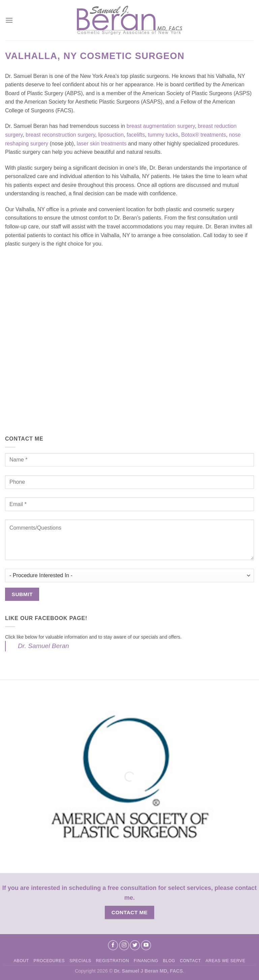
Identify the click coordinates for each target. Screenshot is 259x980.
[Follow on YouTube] (146, 945)
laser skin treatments (102, 144)
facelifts (136, 135)
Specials (80, 961)
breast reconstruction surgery (60, 135)
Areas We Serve (226, 961)
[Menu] (9, 20)
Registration (112, 961)
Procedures (49, 961)
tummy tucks (163, 135)
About (21, 961)
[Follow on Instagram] (124, 945)
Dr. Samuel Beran (44, 646)
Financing (146, 961)
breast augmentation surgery (161, 126)
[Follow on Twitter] (135, 945)
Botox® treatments (204, 135)
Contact (190, 961)
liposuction (111, 135)
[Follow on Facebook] (113, 945)
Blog (169, 961)
